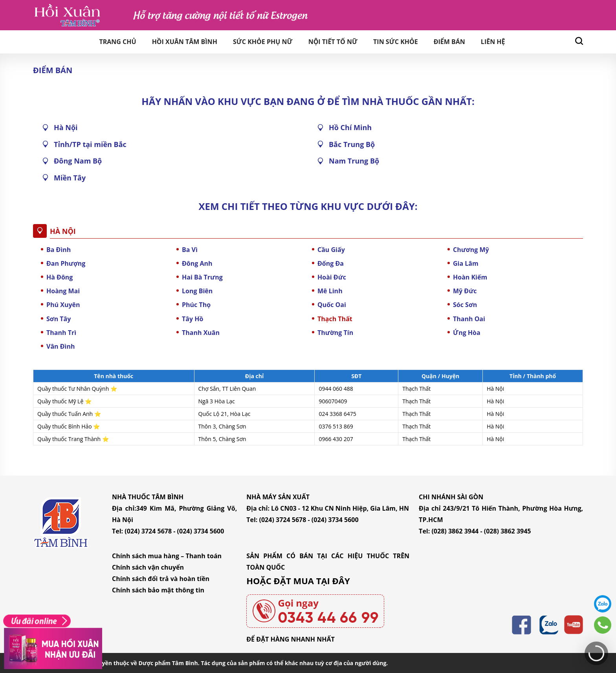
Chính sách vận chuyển (148, 567)
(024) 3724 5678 (148, 531)
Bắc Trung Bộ (352, 144)
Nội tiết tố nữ (333, 42)
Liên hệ (493, 42)
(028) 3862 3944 (455, 531)
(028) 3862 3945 (508, 531)
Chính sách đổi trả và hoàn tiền (161, 579)
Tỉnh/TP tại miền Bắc (90, 144)
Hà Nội (66, 127)
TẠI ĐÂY (333, 581)
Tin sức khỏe (396, 42)
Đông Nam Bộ (78, 161)
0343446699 (603, 625)
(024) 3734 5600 (201, 531)
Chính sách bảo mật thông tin (158, 590)
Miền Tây (70, 178)
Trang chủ (117, 42)
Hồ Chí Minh (350, 127)
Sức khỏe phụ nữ (263, 42)
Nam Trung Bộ (354, 161)
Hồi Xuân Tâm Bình (185, 42)
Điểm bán (449, 42)
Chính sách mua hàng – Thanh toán (167, 556)
